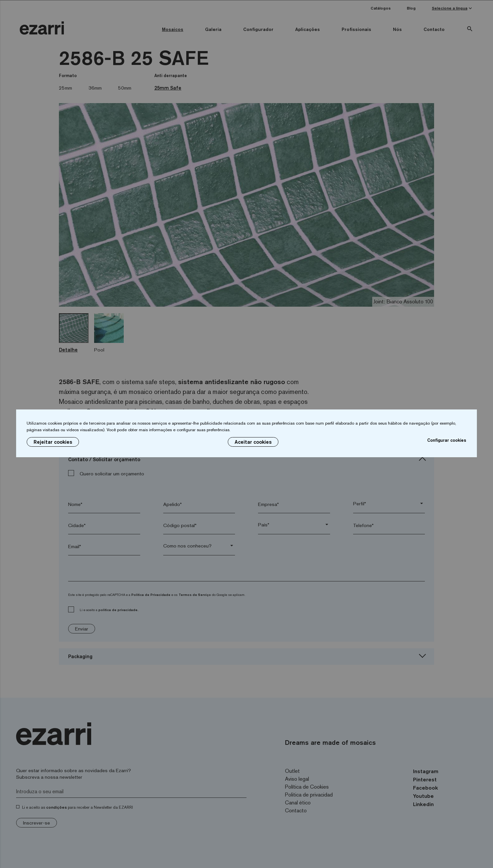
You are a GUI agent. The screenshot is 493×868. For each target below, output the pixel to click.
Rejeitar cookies (53, 442)
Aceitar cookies (253, 442)
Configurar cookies (447, 440)
